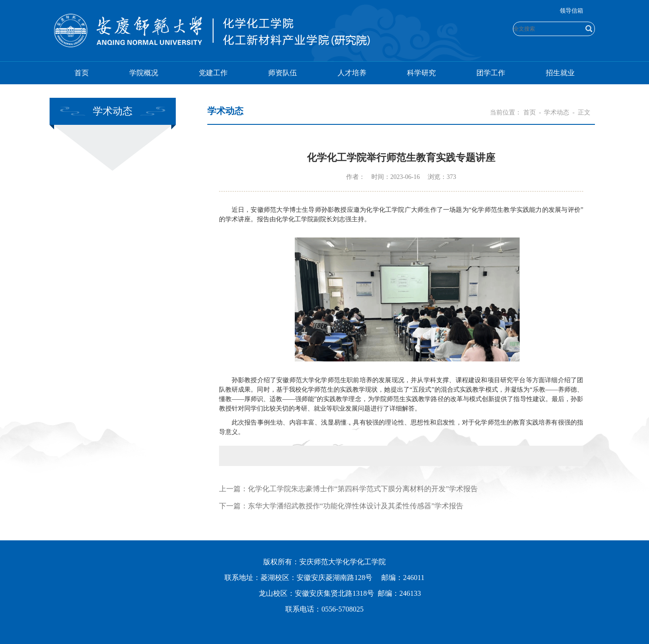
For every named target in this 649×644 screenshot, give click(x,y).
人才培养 (352, 73)
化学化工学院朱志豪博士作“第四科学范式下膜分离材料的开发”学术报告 (363, 489)
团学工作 (491, 73)
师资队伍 (283, 73)
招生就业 (560, 73)
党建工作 (213, 73)
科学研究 (421, 73)
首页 (82, 73)
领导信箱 (571, 11)
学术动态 (557, 112)
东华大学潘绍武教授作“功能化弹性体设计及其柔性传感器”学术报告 (356, 506)
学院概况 (144, 73)
